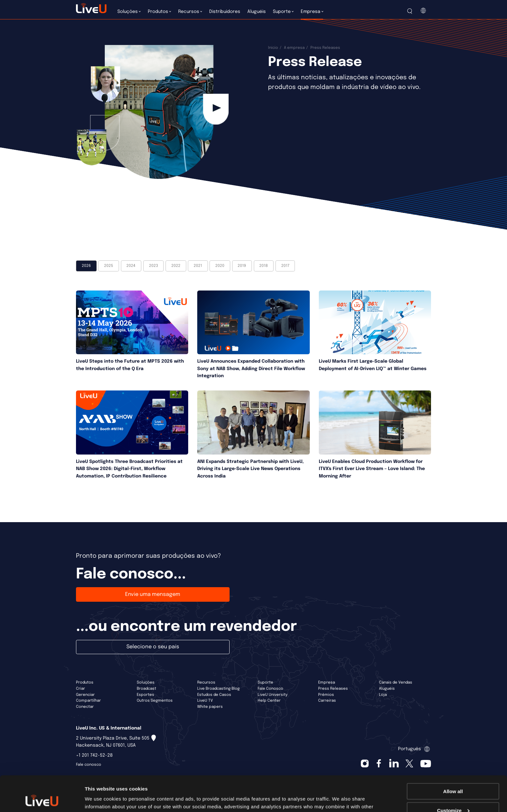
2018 (264, 266)
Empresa (327, 683)
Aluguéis (387, 689)
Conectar (85, 707)
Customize (453, 777)
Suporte (265, 683)
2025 (109, 266)
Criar (81, 689)
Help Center (269, 701)
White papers (210, 707)
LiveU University (273, 695)
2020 (220, 266)
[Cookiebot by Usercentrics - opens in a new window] (42, 799)
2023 (154, 266)
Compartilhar (88, 701)
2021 (198, 266)
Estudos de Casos (214, 695)
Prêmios (326, 695)
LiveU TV (205, 701)
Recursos (206, 683)
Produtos (85, 683)
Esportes (146, 695)
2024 (131, 266)
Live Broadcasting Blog (218, 689)
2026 (86, 266)
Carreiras (327, 701)
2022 (176, 266)
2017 (285, 266)
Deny (453, 796)
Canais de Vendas (396, 683)
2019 (242, 266)
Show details (100, 799)
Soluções (146, 683)
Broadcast (146, 689)
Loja (383, 695)
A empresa (294, 48)
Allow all (453, 758)
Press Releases (333, 689)
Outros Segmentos (155, 701)
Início (273, 48)
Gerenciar (85, 695)
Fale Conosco (270, 689)
